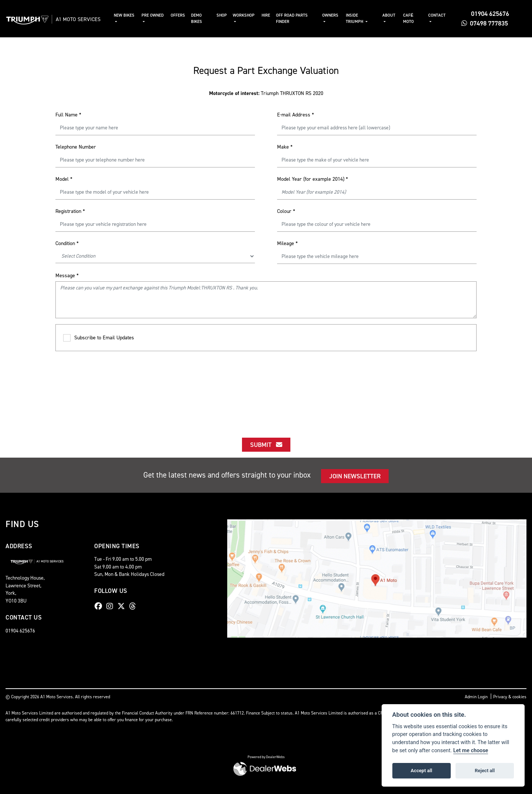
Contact (438, 15)
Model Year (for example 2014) (313, 179)
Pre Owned (159, 15)
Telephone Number (76, 147)
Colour (286, 211)
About (391, 15)
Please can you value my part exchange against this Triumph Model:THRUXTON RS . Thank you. (266, 300)
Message (67, 276)
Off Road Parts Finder (297, 18)
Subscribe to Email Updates (99, 338)
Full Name (68, 115)
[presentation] (266, 388)
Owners (334, 15)
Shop (227, 15)
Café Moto (411, 18)
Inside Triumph (359, 18)
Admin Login (476, 697)
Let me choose (471, 751)
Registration (70, 211)
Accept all (422, 771)
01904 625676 (486, 14)
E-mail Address (296, 115)
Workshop (249, 15)
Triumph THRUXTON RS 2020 (266, 93)
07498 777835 (486, 23)
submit (266, 445)
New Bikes (132, 15)
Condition (67, 243)
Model (64, 179)
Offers (184, 15)
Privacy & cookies (510, 697)
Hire (271, 15)
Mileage (287, 243)
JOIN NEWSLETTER (355, 476)
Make (285, 147)
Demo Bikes (202, 18)
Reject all (485, 771)
